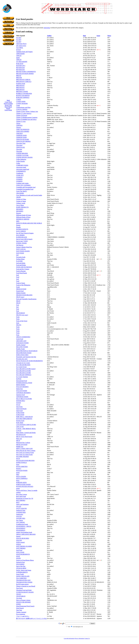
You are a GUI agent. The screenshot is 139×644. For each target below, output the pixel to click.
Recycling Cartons (22, 494)
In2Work (19, 379)
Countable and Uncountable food (26, 187)
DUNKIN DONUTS (22, 229)
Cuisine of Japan (21, 201)
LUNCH (19, 431)
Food (18, 277)
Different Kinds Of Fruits (24, 215)
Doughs (18, 227)
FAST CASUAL (21, 249)
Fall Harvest (20, 245)
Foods (18, 287)
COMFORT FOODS (22, 165)
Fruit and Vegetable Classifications (26, 299)
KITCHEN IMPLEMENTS (24, 419)
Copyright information (69, 638)
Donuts (18, 225)
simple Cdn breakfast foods (24, 532)
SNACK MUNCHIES (23, 538)
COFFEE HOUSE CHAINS (24, 157)
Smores (18, 536)
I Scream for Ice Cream (23, 363)
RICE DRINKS (21, 500)
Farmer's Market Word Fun (24, 247)
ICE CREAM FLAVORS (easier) (26, 369)
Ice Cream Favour (21, 367)
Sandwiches (20, 514)
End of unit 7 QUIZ (22, 241)
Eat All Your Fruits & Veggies (25, 233)
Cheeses (19, 127)
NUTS (18, 459)
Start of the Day (21, 566)
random (18, 492)
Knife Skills (20, 423)
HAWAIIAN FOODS (22, 343)
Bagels (8, 108)
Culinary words (21, 203)
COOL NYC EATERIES (23, 185)
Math (8, 100)
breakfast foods (21, 84)
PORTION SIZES (21, 482)
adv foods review (21, 46)
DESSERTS (20, 209)
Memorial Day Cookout (23, 443)
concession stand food (23, 169)
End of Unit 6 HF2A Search (24, 239)
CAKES (19, 100)
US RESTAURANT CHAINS (25, 592)
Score (98, 36)
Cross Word (8, 102)
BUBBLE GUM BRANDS (24, 94)
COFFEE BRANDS (22, 153)
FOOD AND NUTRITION (24, 267)
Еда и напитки (21, 614)
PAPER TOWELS (21, 463)
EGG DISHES (20, 235)
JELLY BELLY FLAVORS (24, 399)
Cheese (18, 123)
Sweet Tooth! (20, 574)
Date (84, 36)
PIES (18, 475)
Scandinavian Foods (22, 524)
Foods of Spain (21, 283)
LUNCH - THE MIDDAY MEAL (26, 429)
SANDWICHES (21, 512)
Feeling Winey (20, 259)
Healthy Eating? (21, 345)
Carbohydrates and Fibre (23, 107)
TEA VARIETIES (21, 578)
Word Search (20, 608)
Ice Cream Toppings (22, 377)
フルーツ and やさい (23, 616)
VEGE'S (19, 594)
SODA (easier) (20, 542)
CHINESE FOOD (21, 135)
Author (49, 36)
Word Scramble (8, 104)
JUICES (19, 403)
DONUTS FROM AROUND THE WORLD (29, 223)
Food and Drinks (21, 265)
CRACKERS (20, 193)
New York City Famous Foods (25, 453)
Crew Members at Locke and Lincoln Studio (29, 195)
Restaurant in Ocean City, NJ (25, 498)
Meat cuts (19, 439)
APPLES (19, 56)
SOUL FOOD (20, 552)
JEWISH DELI (21, 401)
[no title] (19, 38)
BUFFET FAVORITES (23, 96)
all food (18, 50)
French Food (20, 291)
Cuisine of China (21, 199)
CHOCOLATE (20, 147)
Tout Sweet (19, 588)
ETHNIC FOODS (21, 243)
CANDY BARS (21, 102)
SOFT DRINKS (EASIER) (24, 546)
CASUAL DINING (22, 109)
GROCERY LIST (21, 341)
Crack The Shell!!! (22, 191)
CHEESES (19, 125)
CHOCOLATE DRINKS (23, 141)
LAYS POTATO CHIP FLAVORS (26, 425)
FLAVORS (19, 261)
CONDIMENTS (21, 171)
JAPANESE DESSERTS (23, 393)
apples (18, 58)
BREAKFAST (20, 86)
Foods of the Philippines (23, 285)
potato (18, 488)
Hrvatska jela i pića (22, 359)
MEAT (18, 441)
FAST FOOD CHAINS (23, 251)
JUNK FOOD (20, 413)
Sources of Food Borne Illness (25, 560)
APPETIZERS (20, 54)
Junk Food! (19, 411)
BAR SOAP (20, 64)
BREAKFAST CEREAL (23, 80)
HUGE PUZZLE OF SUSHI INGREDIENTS (29, 361)
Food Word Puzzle (22, 273)
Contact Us (87, 638)
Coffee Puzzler (20, 161)
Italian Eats (19, 389)
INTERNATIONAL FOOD (24, 383)
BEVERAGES (20, 68)
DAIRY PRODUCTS (22, 207)
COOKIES (19, 177)
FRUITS (19, 325)
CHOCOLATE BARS (23, 139)
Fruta (18, 335)
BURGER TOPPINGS (23, 98)
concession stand (21, 167)
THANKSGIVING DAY (23, 580)
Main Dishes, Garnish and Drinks (26, 433)
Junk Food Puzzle (21, 409)
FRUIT (18, 301)
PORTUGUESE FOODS (23, 484)
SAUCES (19, 516)
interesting (47, 28)
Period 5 (19, 469)
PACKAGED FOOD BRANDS (25, 461)
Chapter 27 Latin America (24, 113)
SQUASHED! (20, 564)
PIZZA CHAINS (21, 476)
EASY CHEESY (21, 231)
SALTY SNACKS (21, 508)
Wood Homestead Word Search (25, 606)
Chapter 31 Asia (21, 121)
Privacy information (79, 638)
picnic (18, 473)
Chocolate (19, 149)
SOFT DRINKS (21, 548)
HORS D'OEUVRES (22, 355)
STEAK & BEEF (21, 568)
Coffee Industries (21, 159)
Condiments (20, 173)
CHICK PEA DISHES (23, 131)
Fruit (18, 305)
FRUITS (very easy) (22, 315)
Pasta (18, 465)
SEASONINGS (21, 528)
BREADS (19, 78)
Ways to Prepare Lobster (23, 600)
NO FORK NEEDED (22, 457)
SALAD (19, 506)
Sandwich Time (21, 510)
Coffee (18, 163)
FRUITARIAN (21, 313)
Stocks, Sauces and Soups (24, 570)
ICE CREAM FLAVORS (24, 371)
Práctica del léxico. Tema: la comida (27, 490)
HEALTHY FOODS (22, 347)
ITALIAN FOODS (22, 391)
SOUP (18, 556)
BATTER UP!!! (21, 66)
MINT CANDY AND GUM (24, 449)
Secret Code (8, 105)
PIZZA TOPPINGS (22, 478)
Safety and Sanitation (22, 504)
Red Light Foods (21, 496)
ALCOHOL (20, 48)
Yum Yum (19, 610)
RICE (18, 502)
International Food (22, 381)
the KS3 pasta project (22, 584)
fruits (18, 323)
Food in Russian (21, 271)
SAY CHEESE (20, 522)
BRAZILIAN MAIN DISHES (25, 74)
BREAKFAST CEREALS (24, 82)
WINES (18, 604)
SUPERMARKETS (22, 572)
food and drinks (21, 263)
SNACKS (19, 540)
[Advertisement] (8, 72)
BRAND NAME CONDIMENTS (26, 72)
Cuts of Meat (20, 205)
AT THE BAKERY (22, 62)
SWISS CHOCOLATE (23, 576)
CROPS (18, 197)
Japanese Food (20, 395)
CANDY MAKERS (22, 103)
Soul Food (19, 550)
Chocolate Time (21, 143)
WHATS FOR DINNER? (24, 602)
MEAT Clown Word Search (24, 437)
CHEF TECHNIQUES (23, 129)
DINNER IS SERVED (23, 219)
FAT (17, 255)
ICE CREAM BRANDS (23, 365)
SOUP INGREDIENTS (23, 554)
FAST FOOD (20, 253)
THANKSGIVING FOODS (24, 582)
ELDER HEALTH (22, 237)
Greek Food (20, 339)
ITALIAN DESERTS (22, 387)
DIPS (18, 221)
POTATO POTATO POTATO (25, 486)
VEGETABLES (21, 596)
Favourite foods (21, 257)
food (17, 275)
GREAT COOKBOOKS (23, 337)
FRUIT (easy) (20, 297)
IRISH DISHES (21, 385)
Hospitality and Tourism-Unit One (26, 357)
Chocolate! (19, 145)
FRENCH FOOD (21, 289)
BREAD (19, 76)
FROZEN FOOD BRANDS (24, 295)
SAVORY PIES (21, 518)
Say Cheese (20, 520)
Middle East (20, 447)
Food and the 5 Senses (23, 269)
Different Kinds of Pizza (23, 217)
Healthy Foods (20, 349)
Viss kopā (19, 598)
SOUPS (18, 558)
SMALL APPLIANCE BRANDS (26, 534)
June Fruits (19, 407)
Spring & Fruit (20, 562)
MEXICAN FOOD (22, 445)
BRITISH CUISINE (22, 92)
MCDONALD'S (21, 435)
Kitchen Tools (20, 421)
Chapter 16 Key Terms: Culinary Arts (27, 111)
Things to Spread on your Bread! (26, 586)
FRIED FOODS (21, 293)
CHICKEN (19, 133)
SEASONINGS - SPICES (24, 526)
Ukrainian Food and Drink (24, 590)
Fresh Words (8, 110)
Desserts (19, 213)
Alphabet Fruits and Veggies (24, 52)
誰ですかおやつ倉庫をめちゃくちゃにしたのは (31, 618)
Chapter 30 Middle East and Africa (26, 119)
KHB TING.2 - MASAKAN (24, 417)
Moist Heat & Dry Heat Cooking (26, 451)
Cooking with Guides (22, 183)
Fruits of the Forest (22, 321)
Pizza (18, 480)
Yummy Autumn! (21, 612)
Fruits (18, 317)
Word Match (8, 107)
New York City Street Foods (24, 455)
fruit (17, 307)
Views (109, 36)
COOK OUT (20, 175)
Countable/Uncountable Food (25, 189)
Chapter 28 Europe (22, 115)
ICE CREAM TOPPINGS (24, 375)
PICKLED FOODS (22, 471)
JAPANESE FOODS (22, 397)
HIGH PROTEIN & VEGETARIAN (27, 351)
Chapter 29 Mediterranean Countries (27, 117)
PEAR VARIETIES (22, 467)
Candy (18, 105)
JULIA (18, 405)
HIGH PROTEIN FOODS (24, 353)
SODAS (19, 544)
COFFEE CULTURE (22, 155)
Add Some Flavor (21, 44)
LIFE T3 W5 (20, 427)
